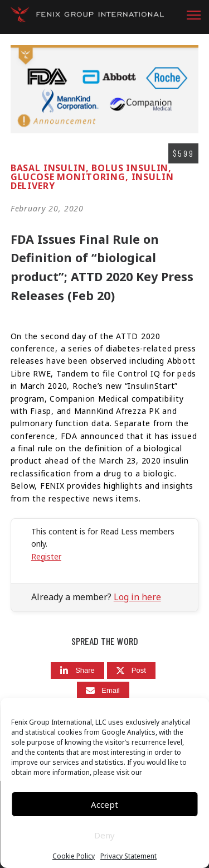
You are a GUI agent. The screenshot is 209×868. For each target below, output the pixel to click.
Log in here (137, 597)
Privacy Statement (128, 856)
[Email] (103, 690)
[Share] (77, 671)
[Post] (131, 671)
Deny (104, 835)
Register (46, 556)
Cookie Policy (74, 856)
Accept (104, 804)
